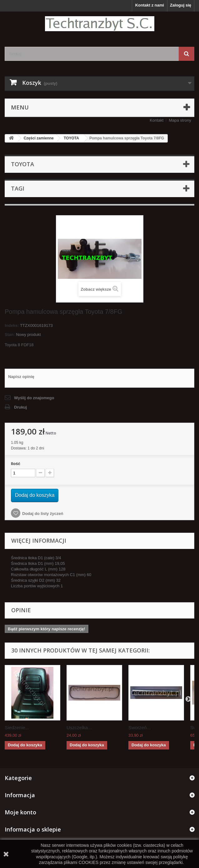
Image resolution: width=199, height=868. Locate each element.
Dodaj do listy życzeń (43, 514)
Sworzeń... (139, 727)
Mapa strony (180, 120)
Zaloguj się (181, 5)
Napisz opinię (21, 377)
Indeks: (12, 325)
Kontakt (157, 120)
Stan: (10, 335)
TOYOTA (71, 138)
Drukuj (20, 407)
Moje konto (20, 812)
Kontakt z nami (150, 5)
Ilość (16, 464)
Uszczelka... (79, 727)
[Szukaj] (187, 54)
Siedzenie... (17, 727)
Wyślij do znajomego (34, 398)
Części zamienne (39, 138)
